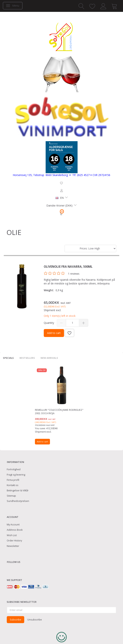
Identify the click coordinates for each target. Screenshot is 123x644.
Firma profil (13, 480)
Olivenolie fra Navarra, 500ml (68, 267)
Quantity (49, 323)
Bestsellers (27, 358)
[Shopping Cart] (62, 213)
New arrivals (49, 358)
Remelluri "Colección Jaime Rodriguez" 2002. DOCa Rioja (59, 412)
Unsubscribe (35, 620)
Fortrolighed (14, 469)
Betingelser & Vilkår (18, 490)
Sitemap (11, 496)
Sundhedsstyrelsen (18, 501)
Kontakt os (13, 485)
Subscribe (15, 620)
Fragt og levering (16, 475)
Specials (8, 358)
